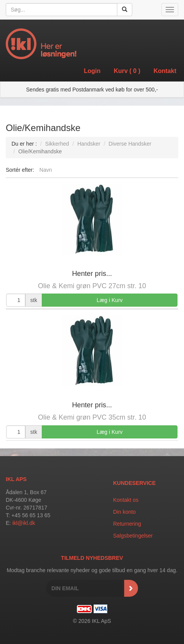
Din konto (124, 512)
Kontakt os (126, 500)
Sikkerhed (57, 144)
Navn (46, 170)
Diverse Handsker (130, 144)
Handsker (89, 144)
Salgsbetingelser (133, 536)
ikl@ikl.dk (24, 523)
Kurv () (127, 71)
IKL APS (16, 479)
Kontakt (165, 71)
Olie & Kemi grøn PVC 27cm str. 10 (92, 286)
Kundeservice (134, 483)
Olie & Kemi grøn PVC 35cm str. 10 (92, 417)
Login (92, 71)
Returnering (127, 524)
